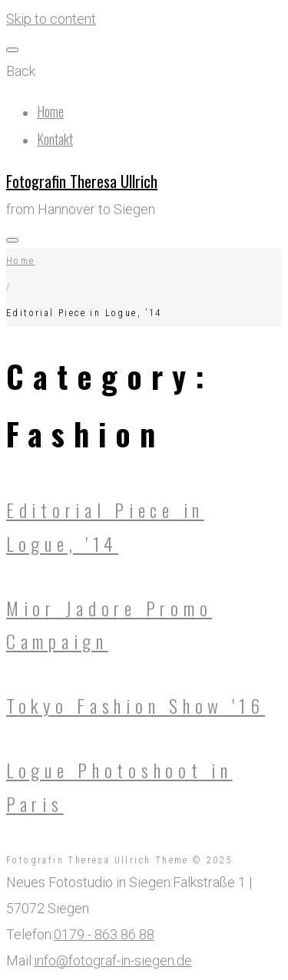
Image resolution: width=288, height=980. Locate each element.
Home (50, 111)
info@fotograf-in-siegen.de (113, 960)
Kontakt (55, 139)
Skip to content (51, 19)
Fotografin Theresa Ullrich (82, 181)
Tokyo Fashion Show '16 (136, 705)
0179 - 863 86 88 (104, 934)
